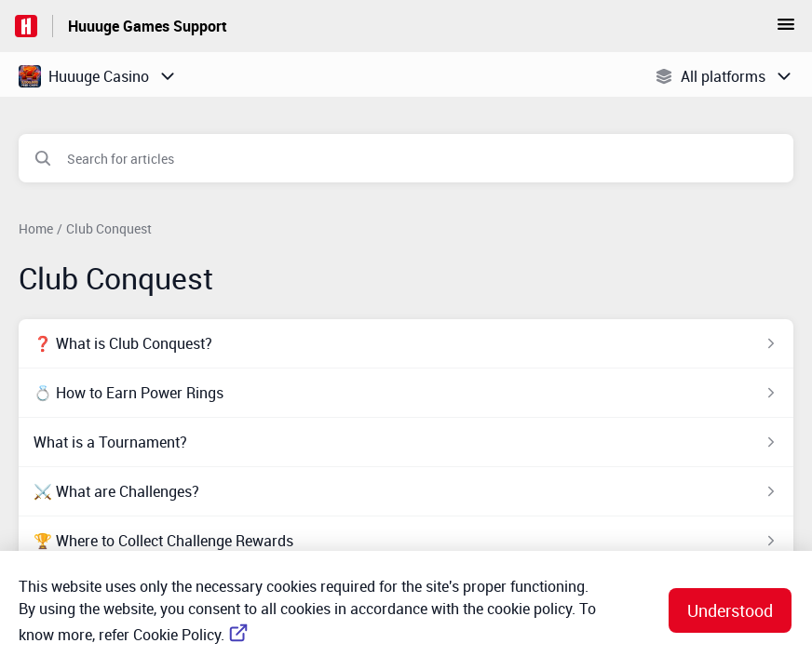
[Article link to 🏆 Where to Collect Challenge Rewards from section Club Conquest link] (406, 541)
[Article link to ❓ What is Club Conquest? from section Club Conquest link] (406, 343)
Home (36, 228)
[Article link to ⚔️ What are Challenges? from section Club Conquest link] (406, 491)
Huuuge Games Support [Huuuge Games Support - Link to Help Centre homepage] (148, 26)
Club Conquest (109, 228)
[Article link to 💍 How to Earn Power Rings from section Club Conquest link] (406, 393)
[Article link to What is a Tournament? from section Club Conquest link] (406, 442)
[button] (786, 30)
